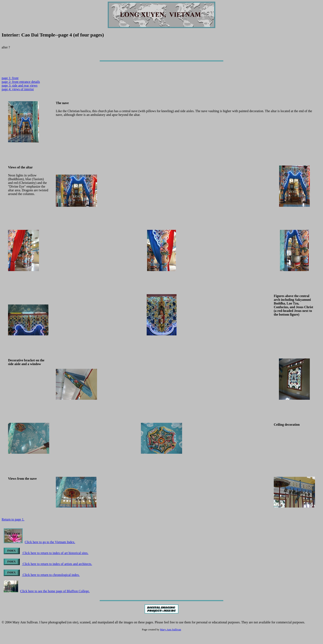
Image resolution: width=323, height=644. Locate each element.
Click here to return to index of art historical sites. (46, 553)
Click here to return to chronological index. (42, 575)
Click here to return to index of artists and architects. (48, 564)
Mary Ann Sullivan (171, 629)
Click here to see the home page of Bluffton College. (47, 591)
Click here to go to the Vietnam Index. (39, 542)
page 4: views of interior (18, 89)
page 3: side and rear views (20, 85)
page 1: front (10, 78)
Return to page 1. (13, 519)
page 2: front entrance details (21, 82)
